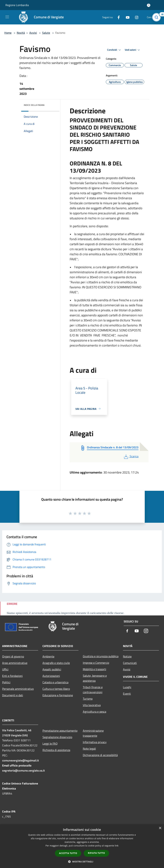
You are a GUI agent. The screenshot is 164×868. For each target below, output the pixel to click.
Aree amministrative (15, 663)
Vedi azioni (133, 50)
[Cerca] (156, 17)
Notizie (127, 656)
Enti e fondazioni (12, 676)
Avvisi (33, 33)
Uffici (5, 669)
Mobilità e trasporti (95, 669)
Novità (21, 33)
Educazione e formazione (58, 695)
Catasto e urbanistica (55, 682)
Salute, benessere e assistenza (95, 678)
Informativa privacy (95, 742)
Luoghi (127, 687)
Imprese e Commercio (96, 663)
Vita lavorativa (92, 705)
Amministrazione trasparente (93, 733)
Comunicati (130, 663)
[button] (82, 862)
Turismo (88, 699)
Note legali (89, 749)
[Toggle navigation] (7, 17)
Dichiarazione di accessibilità (100, 755)
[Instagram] (135, 17)
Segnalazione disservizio (57, 737)
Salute (46, 33)
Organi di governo (13, 656)
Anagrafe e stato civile (56, 663)
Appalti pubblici (52, 669)
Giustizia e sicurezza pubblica (101, 656)
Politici (6, 682)
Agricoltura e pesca (95, 712)
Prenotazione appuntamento (60, 731)
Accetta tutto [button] (68, 853)
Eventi (127, 694)
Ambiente (48, 656)
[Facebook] (117, 17)
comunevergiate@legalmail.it (21, 760)
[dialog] (82, 846)
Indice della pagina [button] (34, 105)
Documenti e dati (13, 695)
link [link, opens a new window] (117, 846)
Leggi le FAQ (50, 744)
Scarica (131, 456)
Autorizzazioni (51, 676)
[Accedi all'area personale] (149, 5)
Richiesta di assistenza (56, 750)
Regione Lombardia (17, 5)
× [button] (160, 828)
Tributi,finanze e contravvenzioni (93, 690)
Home (8, 33)
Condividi (114, 50)
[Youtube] (126, 17)
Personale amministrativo (18, 689)
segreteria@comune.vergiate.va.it (23, 770)
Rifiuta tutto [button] (96, 853)
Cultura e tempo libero (56, 689)
